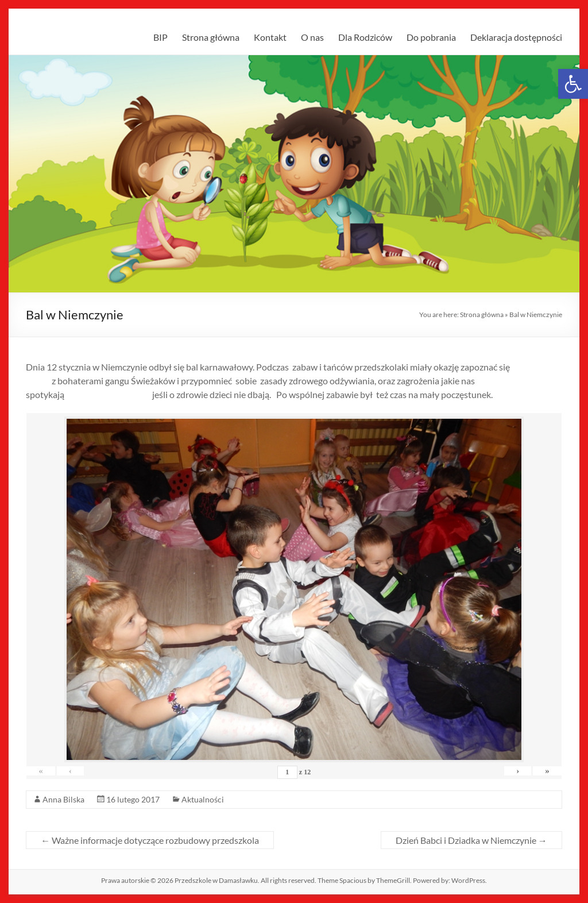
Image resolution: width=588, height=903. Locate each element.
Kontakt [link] (270, 37)
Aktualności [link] (203, 799)
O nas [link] (312, 37)
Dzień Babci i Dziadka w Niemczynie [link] (471, 840)
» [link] (543, 771)
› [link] (503, 771)
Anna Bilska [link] (63, 799)
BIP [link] (160, 37)
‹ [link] (85, 771)
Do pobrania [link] (431, 37)
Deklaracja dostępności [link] (516, 37)
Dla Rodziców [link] (365, 37)
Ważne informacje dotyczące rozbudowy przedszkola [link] (150, 840)
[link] (573, 84)
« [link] (46, 771)
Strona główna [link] (211, 37)
